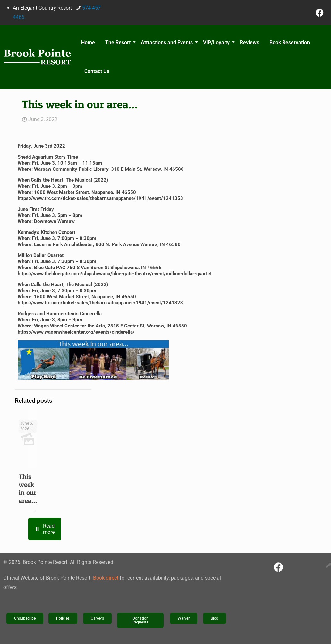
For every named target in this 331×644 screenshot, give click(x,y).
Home (88, 42)
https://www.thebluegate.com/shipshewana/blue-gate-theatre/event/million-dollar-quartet (115, 274)
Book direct (106, 578)
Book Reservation (290, 42)
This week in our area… (28, 489)
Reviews (250, 42)
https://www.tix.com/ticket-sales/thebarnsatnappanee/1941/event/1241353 (100, 198)
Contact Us (97, 71)
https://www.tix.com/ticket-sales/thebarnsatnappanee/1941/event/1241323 (100, 303)
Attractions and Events (168, 42)
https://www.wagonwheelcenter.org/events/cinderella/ (76, 332)
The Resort (119, 42)
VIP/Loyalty (217, 42)
